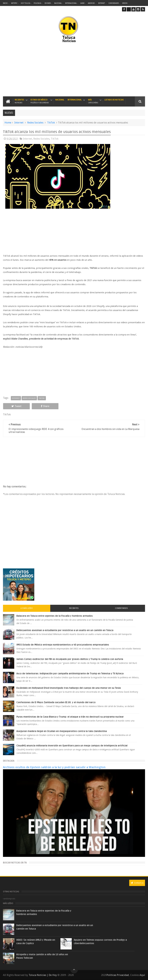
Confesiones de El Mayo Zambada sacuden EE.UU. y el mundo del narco (56, 702)
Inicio (5, 3)
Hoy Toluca (26, 3)
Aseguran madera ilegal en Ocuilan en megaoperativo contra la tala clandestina (62, 731)
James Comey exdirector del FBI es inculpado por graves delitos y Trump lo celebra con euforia (70, 659)
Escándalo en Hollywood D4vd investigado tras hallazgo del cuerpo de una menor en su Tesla (69, 688)
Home (8, 123)
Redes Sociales (35, 123)
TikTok (51, 123)
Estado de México (40, 101)
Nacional (58, 3)
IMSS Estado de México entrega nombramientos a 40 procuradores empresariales (63, 645)
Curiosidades (114, 3)
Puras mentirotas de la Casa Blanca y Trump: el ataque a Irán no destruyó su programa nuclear (70, 717)
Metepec (14, 3)
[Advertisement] (43, 70)
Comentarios (121, 608)
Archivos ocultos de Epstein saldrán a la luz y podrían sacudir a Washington (54, 767)
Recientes (19, 101)
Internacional (71, 3)
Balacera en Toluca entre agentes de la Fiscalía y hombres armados (55, 616)
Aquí (142, 975)
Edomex (48, 3)
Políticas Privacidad (118, 975)
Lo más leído (27, 608)
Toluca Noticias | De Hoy (43, 975)
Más (93, 101)
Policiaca (37, 3)
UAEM (82, 3)
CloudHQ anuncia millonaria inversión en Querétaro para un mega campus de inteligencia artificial (72, 746)
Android (91, 3)
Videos (125, 3)
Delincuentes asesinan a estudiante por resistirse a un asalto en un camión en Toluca (65, 630)
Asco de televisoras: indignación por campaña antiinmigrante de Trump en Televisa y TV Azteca (70, 674)
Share (45, 406)
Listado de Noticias (114, 100)
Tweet (16, 406)
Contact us (137, 883)
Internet (102, 3)
